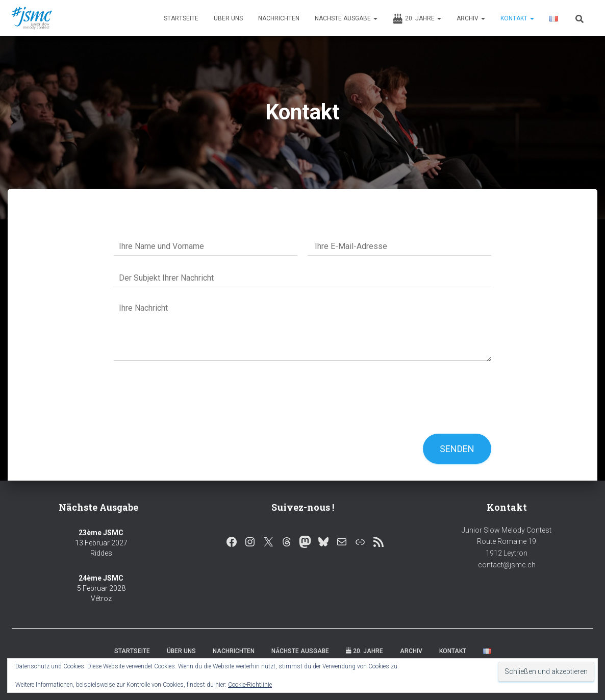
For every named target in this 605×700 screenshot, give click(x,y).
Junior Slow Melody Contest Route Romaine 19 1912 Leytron (507, 542)
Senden (457, 449)
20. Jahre (417, 19)
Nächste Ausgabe (346, 18)
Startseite (181, 18)
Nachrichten (279, 18)
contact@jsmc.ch (507, 565)
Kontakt (517, 18)
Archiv (471, 18)
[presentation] (191, 417)
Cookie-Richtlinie (250, 685)
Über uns (228, 18)
